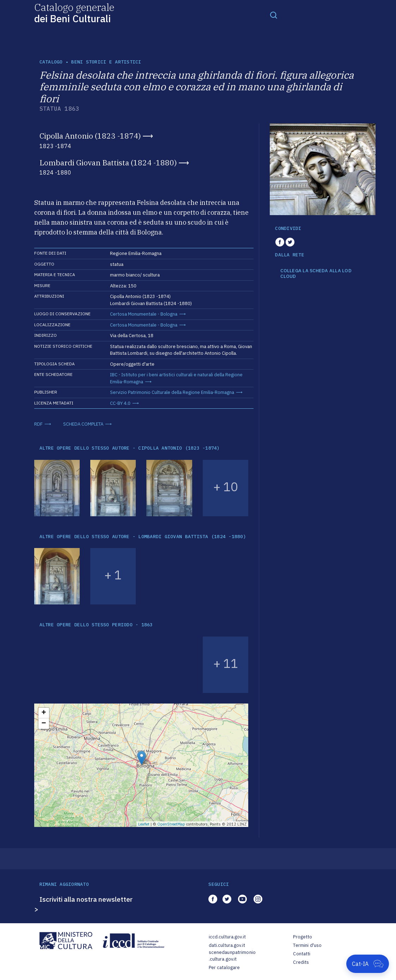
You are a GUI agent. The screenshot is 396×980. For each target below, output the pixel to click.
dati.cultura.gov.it (227, 945)
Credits (301, 962)
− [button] (44, 724)
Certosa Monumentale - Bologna (144, 314)
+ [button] (44, 713)
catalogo (51, 62)
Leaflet (144, 824)
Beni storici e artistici (106, 62)
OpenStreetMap (171, 824)
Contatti (302, 954)
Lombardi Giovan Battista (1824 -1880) (108, 163)
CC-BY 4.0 (120, 403)
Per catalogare (224, 967)
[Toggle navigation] (274, 15)
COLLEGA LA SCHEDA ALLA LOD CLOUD (316, 273)
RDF (38, 424)
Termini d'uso (307, 945)
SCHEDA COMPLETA (83, 424)
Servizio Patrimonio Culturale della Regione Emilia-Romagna (172, 392)
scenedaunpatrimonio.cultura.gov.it (232, 956)
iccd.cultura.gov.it (227, 937)
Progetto (303, 937)
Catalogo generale (74, 13)
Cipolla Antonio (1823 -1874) (90, 136)
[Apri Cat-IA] (368, 964)
